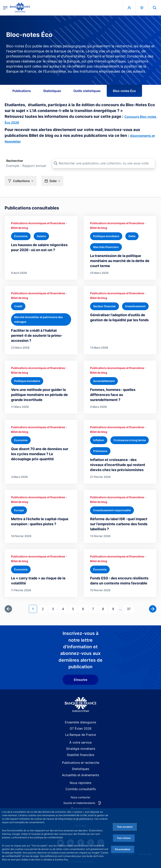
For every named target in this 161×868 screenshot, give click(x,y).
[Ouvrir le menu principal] (5, 8)
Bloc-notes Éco (124, 91)
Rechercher (15, 161)
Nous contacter (80, 797)
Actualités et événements (80, 775)
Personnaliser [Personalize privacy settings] (123, 849)
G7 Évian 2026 (81, 728)
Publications (22, 91)
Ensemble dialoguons (80, 722)
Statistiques (52, 91)
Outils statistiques (87, 91)
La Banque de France (80, 735)
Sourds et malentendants (79, 803)
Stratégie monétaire (81, 749)
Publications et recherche (81, 763)
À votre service (80, 742)
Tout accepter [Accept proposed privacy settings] (125, 827)
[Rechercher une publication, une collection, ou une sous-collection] (104, 163)
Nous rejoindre (80, 783)
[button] (21, 181)
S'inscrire (80, 680)
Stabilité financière (80, 755)
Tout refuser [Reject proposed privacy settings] (124, 838)
